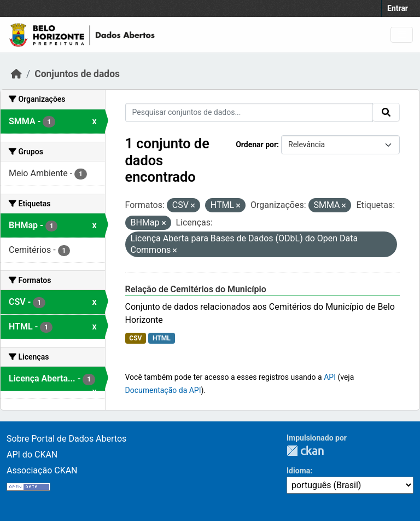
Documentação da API (163, 390)
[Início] (16, 74)
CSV (135, 338)
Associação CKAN (42, 470)
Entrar (398, 8)
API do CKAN (32, 455)
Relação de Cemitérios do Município (196, 289)
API (330, 377)
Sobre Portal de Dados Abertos (66, 439)
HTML (162, 338)
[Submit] (386, 112)
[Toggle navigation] (402, 35)
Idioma (298, 471)
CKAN (305, 451)
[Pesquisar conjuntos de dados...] (249, 112)
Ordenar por (256, 144)
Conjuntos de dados (77, 74)
